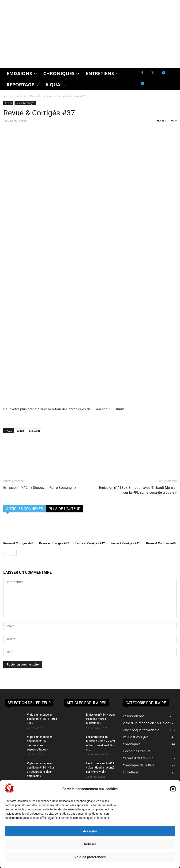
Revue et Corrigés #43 (54, 543)
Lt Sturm (34, 431)
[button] (173, 789)
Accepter (90, 831)
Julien (21, 431)
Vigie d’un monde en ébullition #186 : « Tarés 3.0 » (42, 719)
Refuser (90, 844)
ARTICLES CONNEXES (24, 509)
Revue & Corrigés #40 (161, 543)
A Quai (21, 96)
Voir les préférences (90, 857)
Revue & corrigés (41, 96)
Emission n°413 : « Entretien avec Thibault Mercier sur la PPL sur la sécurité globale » (138, 490)
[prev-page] (6, 553)
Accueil (8, 96)
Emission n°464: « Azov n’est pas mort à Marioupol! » (101, 719)
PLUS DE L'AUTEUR (64, 509)
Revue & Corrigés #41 (125, 543)
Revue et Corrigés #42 (90, 543)
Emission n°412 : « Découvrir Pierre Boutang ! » (40, 488)
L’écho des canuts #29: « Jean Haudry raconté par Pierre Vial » (100, 768)
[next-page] (14, 553)
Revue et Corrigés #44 (18, 543)
